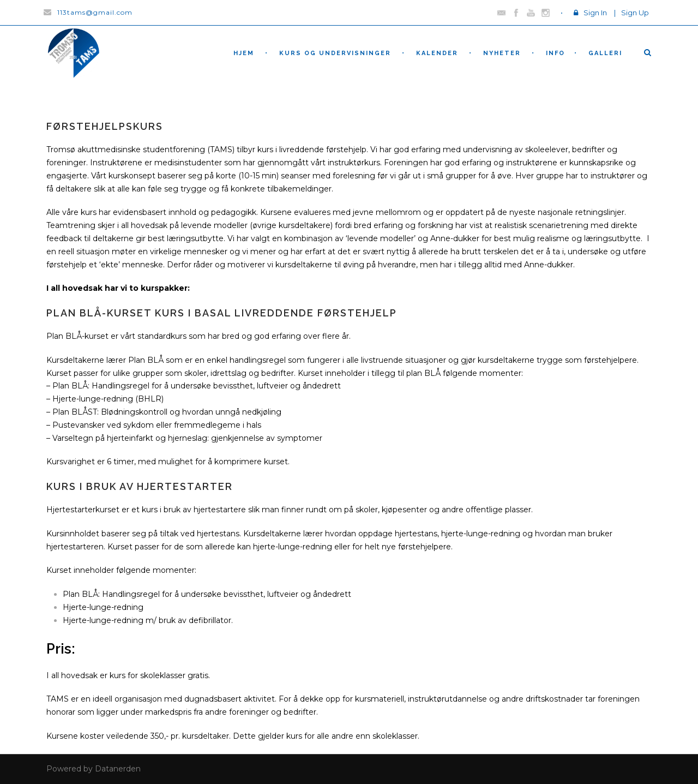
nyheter (502, 53)
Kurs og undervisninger (335, 53)
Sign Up (635, 13)
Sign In (595, 13)
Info (555, 53)
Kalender (437, 53)
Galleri (605, 53)
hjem (244, 53)
